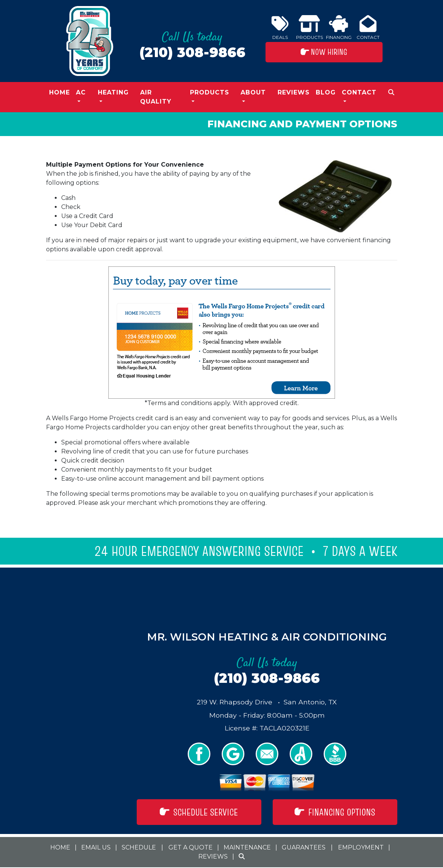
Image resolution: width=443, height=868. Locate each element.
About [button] (253, 92)
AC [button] (81, 92)
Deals (280, 28)
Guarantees (304, 847)
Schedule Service (199, 812)
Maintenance (247, 847)
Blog (326, 92)
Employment (361, 847)
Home (59, 92)
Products (309, 28)
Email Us (96, 847)
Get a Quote (191, 847)
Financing (339, 28)
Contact (368, 28)
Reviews (294, 92)
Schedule (139, 847)
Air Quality (156, 97)
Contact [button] (359, 92)
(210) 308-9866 (192, 52)
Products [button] (210, 92)
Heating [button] (113, 92)
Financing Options (335, 812)
